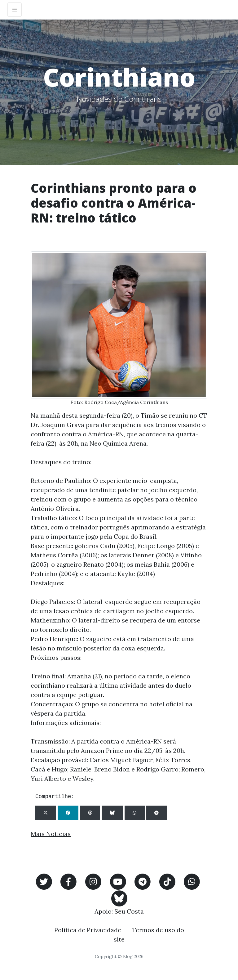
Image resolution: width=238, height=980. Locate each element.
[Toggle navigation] (15, 10)
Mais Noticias (51, 834)
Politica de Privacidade (88, 930)
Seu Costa (129, 911)
